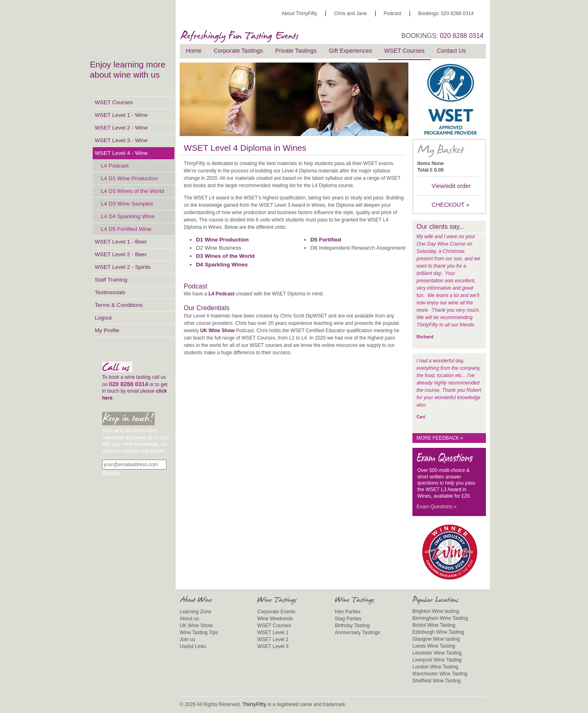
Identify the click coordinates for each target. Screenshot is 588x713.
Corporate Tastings (238, 51)
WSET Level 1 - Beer (121, 242)
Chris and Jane (351, 13)
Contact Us (451, 51)
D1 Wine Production (222, 240)
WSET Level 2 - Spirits (122, 267)
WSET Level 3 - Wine (121, 140)
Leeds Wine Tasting (434, 646)
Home (194, 51)
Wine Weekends (275, 619)
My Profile (107, 330)
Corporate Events (276, 612)
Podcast (393, 13)
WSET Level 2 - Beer (121, 254)
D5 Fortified (326, 240)
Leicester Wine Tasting (437, 653)
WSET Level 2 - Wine (121, 128)
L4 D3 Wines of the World (133, 191)
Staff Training (111, 280)
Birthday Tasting (352, 626)
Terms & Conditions (119, 305)
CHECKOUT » (451, 205)
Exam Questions (437, 507)
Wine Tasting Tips (199, 633)
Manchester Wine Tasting (440, 674)
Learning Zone (195, 612)
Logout (103, 318)
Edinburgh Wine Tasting (438, 632)
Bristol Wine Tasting (434, 625)
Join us (187, 639)
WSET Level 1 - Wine (121, 115)
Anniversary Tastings (357, 633)
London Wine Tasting (435, 667)
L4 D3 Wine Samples (127, 204)
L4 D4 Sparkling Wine (128, 216)
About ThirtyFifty (300, 13)
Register (111, 473)
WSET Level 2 (273, 639)
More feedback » (440, 438)
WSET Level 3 (273, 646)
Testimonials (110, 292)
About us (189, 619)
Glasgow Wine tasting (436, 639)
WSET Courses (114, 102)
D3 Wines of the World (225, 256)
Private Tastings (296, 51)
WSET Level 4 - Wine (121, 153)
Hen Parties (348, 612)
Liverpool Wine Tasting (437, 660)
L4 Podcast (115, 166)
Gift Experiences (350, 51)
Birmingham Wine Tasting (440, 618)
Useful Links (193, 646)
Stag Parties (348, 619)
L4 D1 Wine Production (129, 178)
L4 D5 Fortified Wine (126, 229)
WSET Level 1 (273, 633)
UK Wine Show (217, 331)
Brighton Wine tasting (436, 611)
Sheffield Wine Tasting (437, 681)
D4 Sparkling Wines (222, 265)
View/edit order (451, 186)
